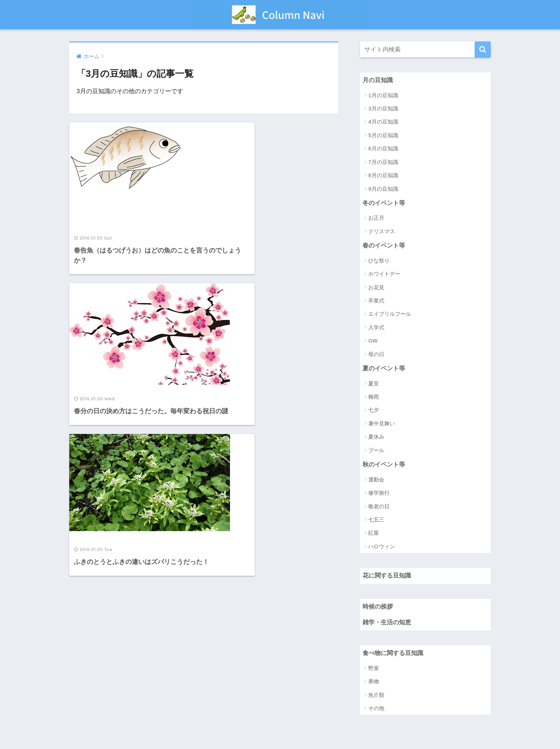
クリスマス (382, 232)
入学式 (376, 328)
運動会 (376, 480)
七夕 (374, 411)
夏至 (374, 384)
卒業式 (376, 301)
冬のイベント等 (384, 203)
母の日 (376, 354)
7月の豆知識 (383, 162)
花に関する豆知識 (387, 576)
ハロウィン (382, 547)
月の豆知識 (378, 80)
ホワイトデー (384, 274)
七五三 (376, 520)
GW (373, 341)
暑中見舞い (382, 424)
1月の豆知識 (383, 95)
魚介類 (376, 696)
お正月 (376, 218)
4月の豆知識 (383, 122)
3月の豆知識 (383, 108)
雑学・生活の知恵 (387, 623)
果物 (374, 682)
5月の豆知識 (383, 135)
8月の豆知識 (383, 176)
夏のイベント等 (384, 369)
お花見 (376, 288)
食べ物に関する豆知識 (393, 654)
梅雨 (374, 397)
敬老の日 (379, 507)
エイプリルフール (390, 314)
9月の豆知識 (383, 189)
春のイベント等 (384, 246)
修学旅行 (379, 493)
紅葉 (374, 533)
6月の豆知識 (383, 149)
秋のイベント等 (384, 465)
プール (376, 451)
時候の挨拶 (378, 607)
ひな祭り (379, 261)
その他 (376, 709)
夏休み (376, 437)
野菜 (374, 669)
